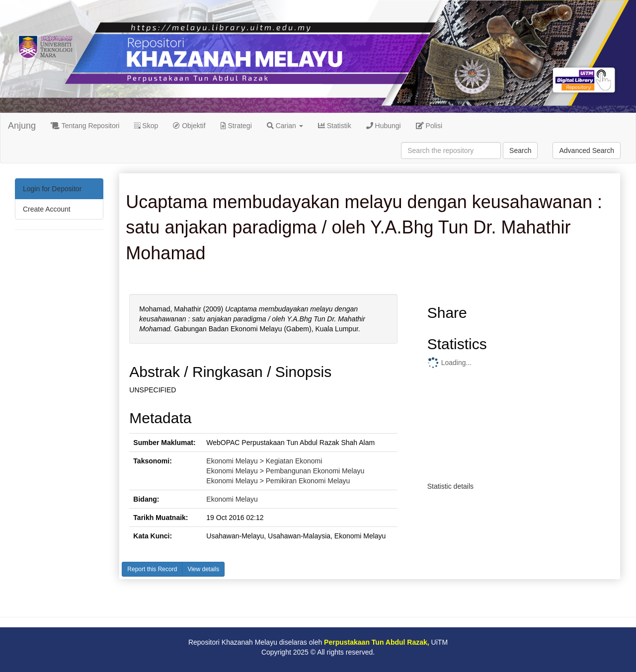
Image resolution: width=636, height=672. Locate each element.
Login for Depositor (52, 189)
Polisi (429, 126)
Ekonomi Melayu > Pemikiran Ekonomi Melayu (278, 481)
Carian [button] (285, 126)
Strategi (236, 126)
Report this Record (152, 569)
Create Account (47, 209)
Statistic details (450, 486)
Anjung (22, 126)
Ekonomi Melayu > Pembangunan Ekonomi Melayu (285, 471)
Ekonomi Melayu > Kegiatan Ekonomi (264, 461)
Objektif (189, 126)
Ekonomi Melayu (232, 499)
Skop (146, 126)
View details (203, 569)
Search (520, 150)
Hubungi (384, 126)
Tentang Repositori (85, 126)
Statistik (335, 126)
